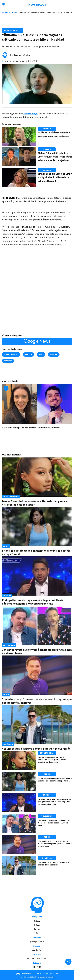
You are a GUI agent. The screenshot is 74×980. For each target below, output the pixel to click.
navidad (54, 354)
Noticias (47, 170)
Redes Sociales (13, 30)
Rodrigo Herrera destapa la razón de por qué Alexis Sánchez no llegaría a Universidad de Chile (32, 602)
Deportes (37, 929)
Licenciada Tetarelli (37, 13)
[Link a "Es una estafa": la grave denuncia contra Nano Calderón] (37, 725)
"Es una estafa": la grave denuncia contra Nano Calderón (36, 749)
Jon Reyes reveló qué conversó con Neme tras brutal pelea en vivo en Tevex (54, 823)
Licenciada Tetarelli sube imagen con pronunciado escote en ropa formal (55, 779)
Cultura (37, 933)
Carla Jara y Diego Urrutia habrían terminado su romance (31, 428)
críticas (8, 361)
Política (47, 149)
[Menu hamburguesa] (3, 5)
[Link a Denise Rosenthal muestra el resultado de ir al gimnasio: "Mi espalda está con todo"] (37, 477)
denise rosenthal (56, 13)
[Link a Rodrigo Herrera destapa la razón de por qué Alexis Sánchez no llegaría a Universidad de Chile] (37, 576)
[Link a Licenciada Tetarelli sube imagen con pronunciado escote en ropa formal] (37, 527)
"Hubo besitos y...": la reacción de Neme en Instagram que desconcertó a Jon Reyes (55, 844)
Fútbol (7, 596)
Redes (6, 546)
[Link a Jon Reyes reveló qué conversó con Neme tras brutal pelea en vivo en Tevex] (37, 625)
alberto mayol (11, 354)
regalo (28, 354)
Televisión (9, 645)
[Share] (68, 962)
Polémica (8, 744)
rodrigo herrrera (19, 13)
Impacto (47, 129)
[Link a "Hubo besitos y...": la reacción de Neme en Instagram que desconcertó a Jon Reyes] (37, 675)
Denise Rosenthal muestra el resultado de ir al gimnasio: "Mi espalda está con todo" (52, 760)
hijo (41, 354)
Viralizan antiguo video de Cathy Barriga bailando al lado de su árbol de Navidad (55, 177)
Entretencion (11, 497)
